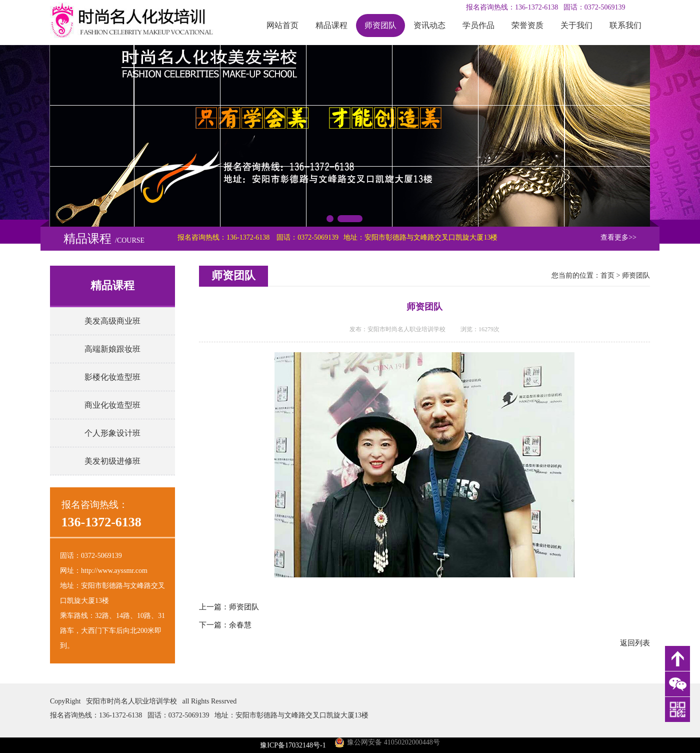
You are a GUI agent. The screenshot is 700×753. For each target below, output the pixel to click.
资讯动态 (429, 25)
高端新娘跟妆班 (112, 349)
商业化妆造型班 (112, 405)
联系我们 (625, 25)
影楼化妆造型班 (112, 377)
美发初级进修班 (112, 461)
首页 (607, 275)
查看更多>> (618, 237)
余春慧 (240, 625)
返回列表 (635, 643)
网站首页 (282, 25)
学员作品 (478, 25)
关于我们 (576, 25)
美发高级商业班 (112, 321)
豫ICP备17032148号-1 (293, 745)
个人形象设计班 (112, 433)
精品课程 (331, 25)
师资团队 (380, 25)
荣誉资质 (527, 25)
